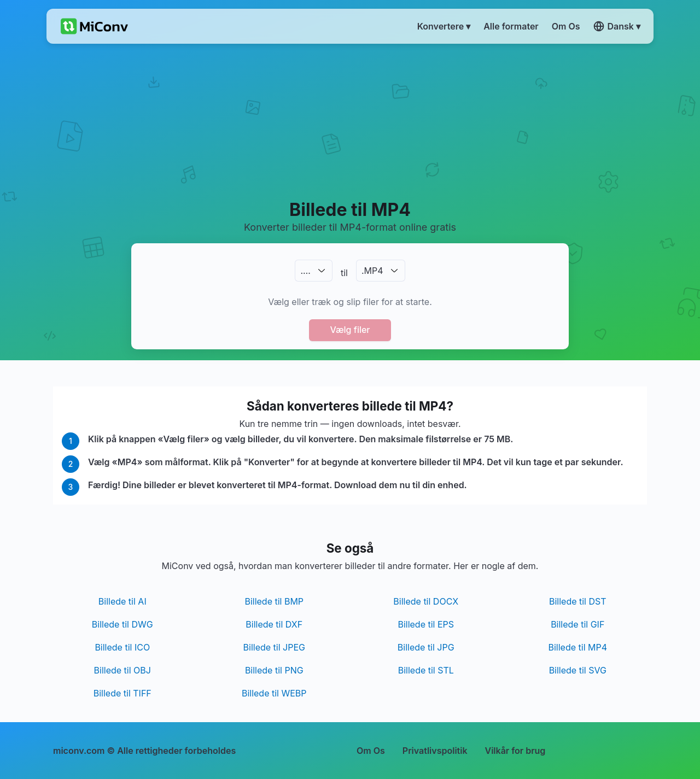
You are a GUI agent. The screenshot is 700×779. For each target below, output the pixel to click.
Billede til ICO (122, 647)
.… (305, 271)
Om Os (371, 751)
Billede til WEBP (274, 693)
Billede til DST (578, 601)
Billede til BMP (274, 601)
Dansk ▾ (617, 26)
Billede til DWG (122, 624)
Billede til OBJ (122, 670)
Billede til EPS (426, 624)
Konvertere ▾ (444, 26)
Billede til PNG (274, 670)
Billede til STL (426, 670)
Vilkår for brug (515, 751)
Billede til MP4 (577, 647)
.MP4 (372, 271)
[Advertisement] (350, 121)
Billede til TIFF (122, 693)
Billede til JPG (426, 647)
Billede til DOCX (426, 601)
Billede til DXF (274, 624)
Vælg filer (350, 330)
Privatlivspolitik (435, 751)
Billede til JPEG (274, 647)
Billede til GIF (577, 624)
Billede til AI (122, 601)
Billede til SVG (578, 670)
